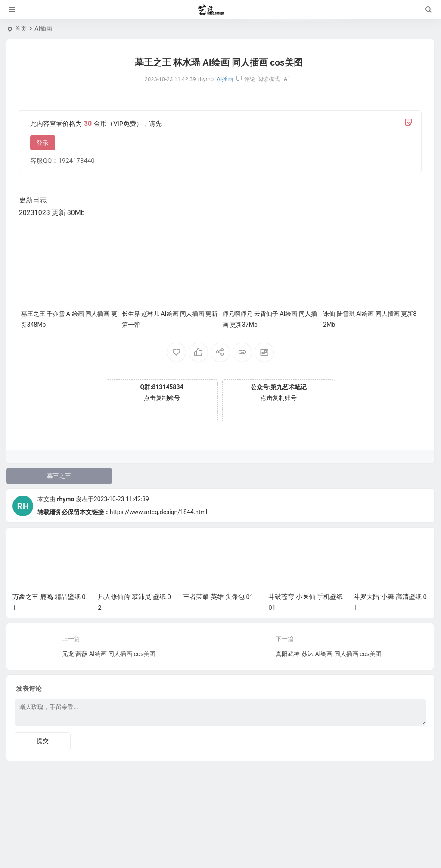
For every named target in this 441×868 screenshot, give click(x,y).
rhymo (65, 499)
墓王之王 (59, 476)
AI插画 (43, 28)
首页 (21, 28)
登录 (43, 143)
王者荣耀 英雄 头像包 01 (218, 597)
